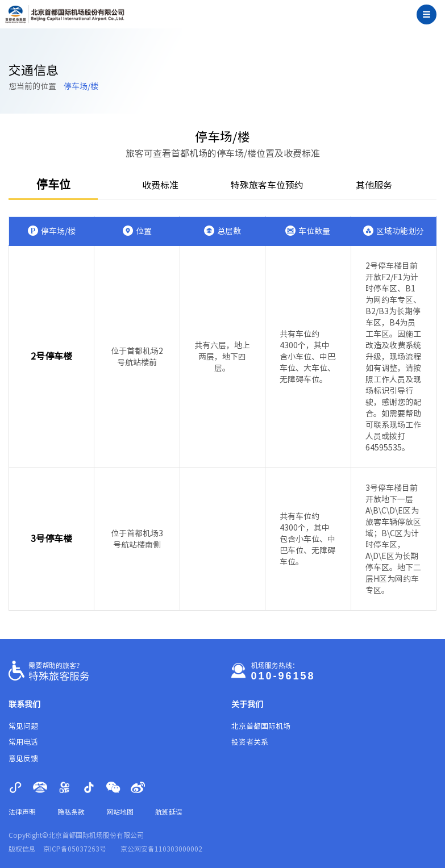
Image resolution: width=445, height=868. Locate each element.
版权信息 (22, 849)
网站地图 (120, 812)
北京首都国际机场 (261, 726)
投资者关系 (250, 742)
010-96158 (283, 676)
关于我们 (247, 704)
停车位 (53, 184)
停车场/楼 (81, 86)
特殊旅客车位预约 (267, 185)
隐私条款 (71, 812)
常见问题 (23, 726)
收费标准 (160, 185)
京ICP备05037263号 (75, 849)
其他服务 (374, 185)
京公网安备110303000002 (161, 849)
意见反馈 (23, 759)
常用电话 (23, 742)
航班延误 (169, 812)
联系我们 (24, 704)
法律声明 (22, 812)
